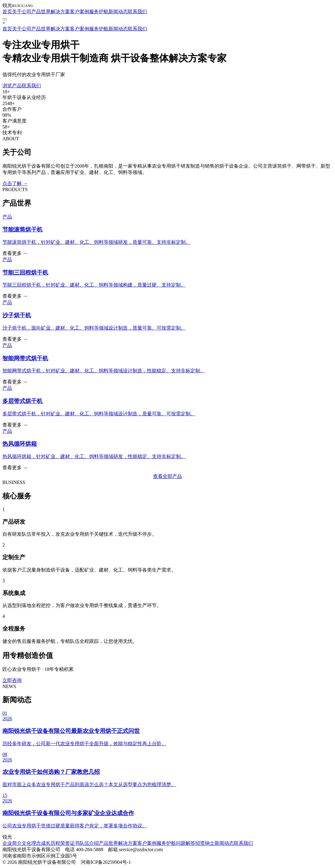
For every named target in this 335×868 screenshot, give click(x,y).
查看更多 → (15, 253)
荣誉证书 (70, 843)
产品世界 (41, 12)
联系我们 (137, 12)
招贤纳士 (205, 843)
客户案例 (80, 12)
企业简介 (12, 843)
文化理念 (31, 843)
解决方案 (60, 12)
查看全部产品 (167, 476)
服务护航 (99, 12)
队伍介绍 (89, 843)
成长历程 (51, 843)
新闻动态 (118, 12)
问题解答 (186, 843)
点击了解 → (15, 183)
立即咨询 (12, 680)
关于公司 (22, 12)
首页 (7, 12)
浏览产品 (12, 86)
